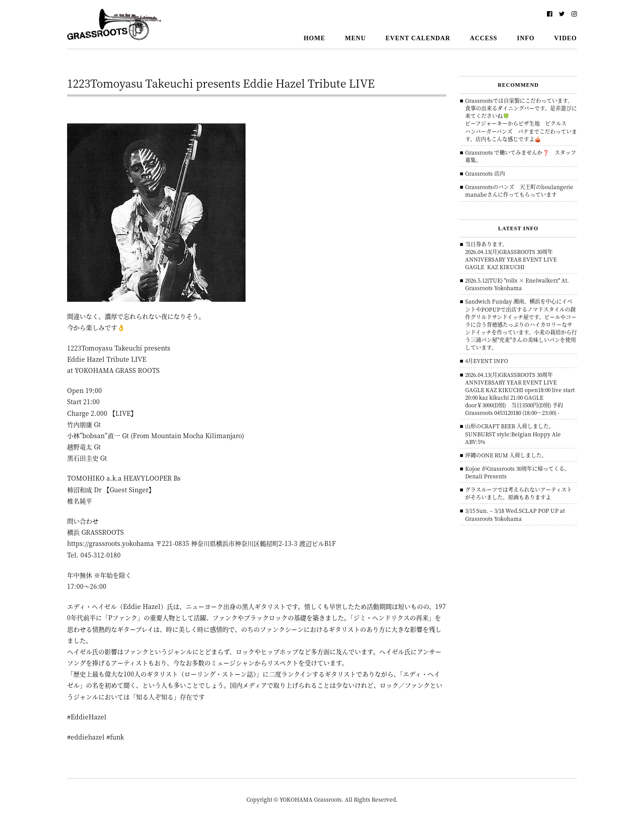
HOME (314, 38)
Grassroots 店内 (485, 173)
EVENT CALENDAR (418, 38)
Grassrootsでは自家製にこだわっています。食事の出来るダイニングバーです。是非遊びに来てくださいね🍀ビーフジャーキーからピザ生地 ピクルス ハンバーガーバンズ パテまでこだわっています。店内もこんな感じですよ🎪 (521, 120)
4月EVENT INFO (487, 361)
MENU (355, 38)
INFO (526, 38)
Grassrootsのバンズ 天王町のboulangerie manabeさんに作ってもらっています (522, 190)
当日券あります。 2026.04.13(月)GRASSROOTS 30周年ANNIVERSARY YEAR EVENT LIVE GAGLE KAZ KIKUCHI (511, 255)
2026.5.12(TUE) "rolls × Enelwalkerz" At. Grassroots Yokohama (517, 284)
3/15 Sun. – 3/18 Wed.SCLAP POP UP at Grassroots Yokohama (515, 514)
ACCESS (484, 38)
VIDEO (566, 38)
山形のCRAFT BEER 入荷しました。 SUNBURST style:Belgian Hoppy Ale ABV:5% (513, 433)
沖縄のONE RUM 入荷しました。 (506, 455)
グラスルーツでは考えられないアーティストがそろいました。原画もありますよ (519, 493)
